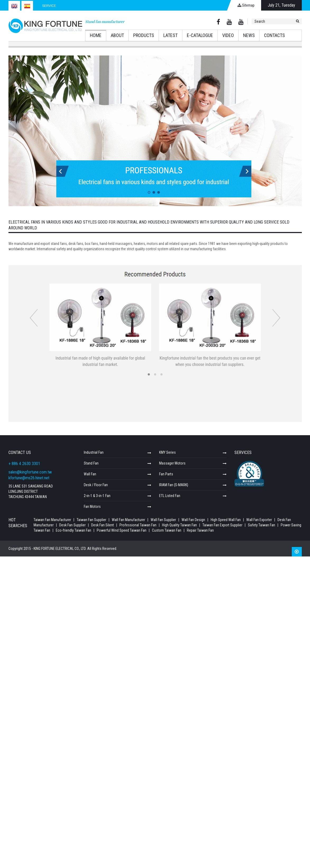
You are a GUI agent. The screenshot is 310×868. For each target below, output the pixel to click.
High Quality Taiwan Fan (180, 525)
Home (96, 35)
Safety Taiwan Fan (262, 525)
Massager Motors (172, 463)
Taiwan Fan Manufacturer (52, 520)
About (117, 35)
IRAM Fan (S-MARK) (174, 485)
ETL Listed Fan (170, 496)
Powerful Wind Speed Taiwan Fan (122, 530)
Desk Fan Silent (103, 525)
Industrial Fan (94, 452)
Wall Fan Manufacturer (128, 520)
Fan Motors (92, 507)
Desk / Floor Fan (96, 485)
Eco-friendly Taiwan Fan (74, 530)
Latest (170, 35)
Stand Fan (91, 463)
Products (144, 35)
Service (49, 6)
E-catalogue (200, 35)
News (249, 35)
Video (228, 35)
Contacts (274, 35)
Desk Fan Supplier (72, 525)
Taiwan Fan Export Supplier (223, 525)
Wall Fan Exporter (259, 520)
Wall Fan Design (193, 520)
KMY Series (167, 452)
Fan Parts (166, 474)
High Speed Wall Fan (226, 520)
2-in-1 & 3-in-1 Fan (97, 496)
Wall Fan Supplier (163, 520)
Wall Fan (90, 474)
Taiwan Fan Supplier (91, 520)
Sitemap (246, 5)
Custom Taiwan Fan (167, 530)
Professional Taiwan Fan (138, 525)
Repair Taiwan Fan (200, 530)
